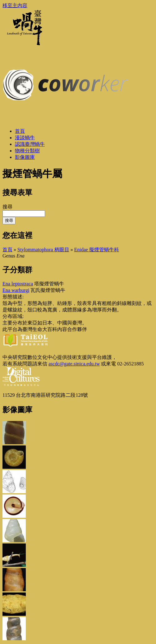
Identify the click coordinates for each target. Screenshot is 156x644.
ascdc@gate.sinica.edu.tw (74, 364)
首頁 (7, 250)
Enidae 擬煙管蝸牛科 (97, 250)
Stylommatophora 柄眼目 (43, 250)
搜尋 (7, 207)
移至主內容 (15, 5)
